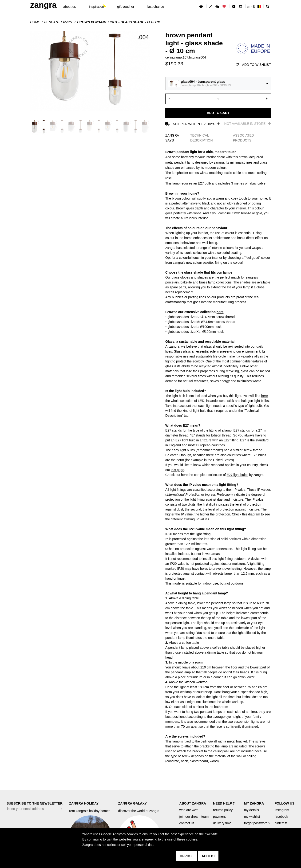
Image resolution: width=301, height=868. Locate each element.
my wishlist (252, 817)
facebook (281, 817)
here (220, 312)
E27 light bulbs (238, 475)
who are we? (189, 810)
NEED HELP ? (224, 803)
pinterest (281, 823)
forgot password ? (257, 823)
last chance (156, 7)
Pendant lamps (59, 22)
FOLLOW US (285, 803)
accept (208, 856)
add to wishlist (253, 65)
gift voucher (126, 7)
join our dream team (194, 817)
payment (219, 817)
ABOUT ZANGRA (193, 803)
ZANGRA (43, 5)
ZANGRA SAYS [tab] (172, 138)
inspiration (97, 7)
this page (177, 470)
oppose (187, 856)
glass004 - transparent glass (203, 82)
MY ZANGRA (254, 803)
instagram (282, 810)
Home (35, 22)
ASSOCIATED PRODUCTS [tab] (244, 138)
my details (251, 810)
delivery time (222, 823)
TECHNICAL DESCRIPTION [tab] (202, 138)
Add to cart (218, 113)
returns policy (223, 810)
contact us (187, 823)
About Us (70, 7)
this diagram (251, 514)
